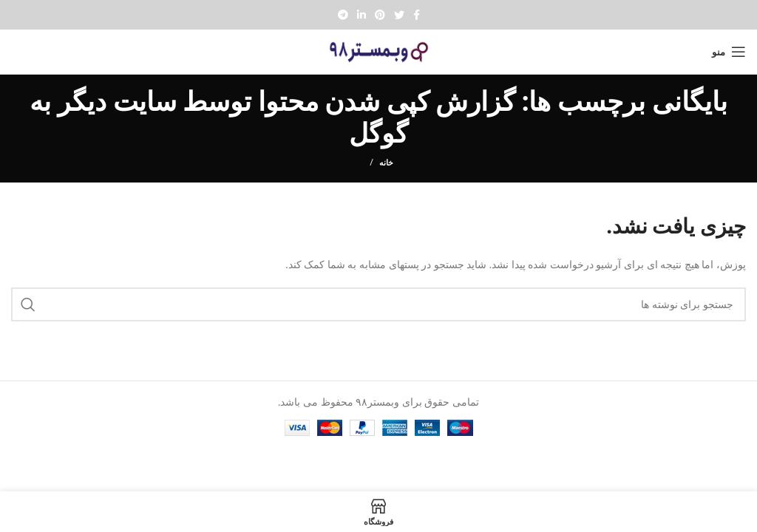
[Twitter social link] (399, 15)
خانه (386, 162)
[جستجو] (378, 304)
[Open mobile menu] (729, 52)
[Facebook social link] (417, 15)
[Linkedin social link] (361, 15)
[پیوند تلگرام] (343, 15)
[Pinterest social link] (380, 15)
